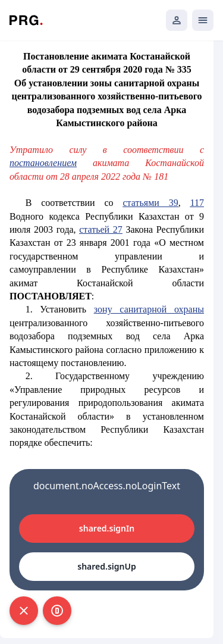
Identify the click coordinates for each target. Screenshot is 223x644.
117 (197, 203)
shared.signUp (106, 566)
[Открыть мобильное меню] (203, 20)
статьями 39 (151, 203)
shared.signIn (107, 528)
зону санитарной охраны (149, 309)
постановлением (43, 163)
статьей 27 (101, 229)
